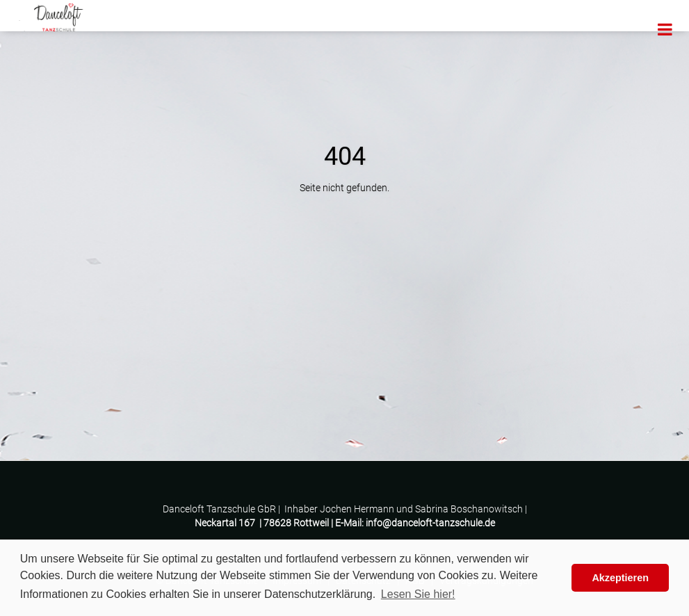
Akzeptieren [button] (620, 578)
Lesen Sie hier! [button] (418, 594)
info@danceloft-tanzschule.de (430, 523)
